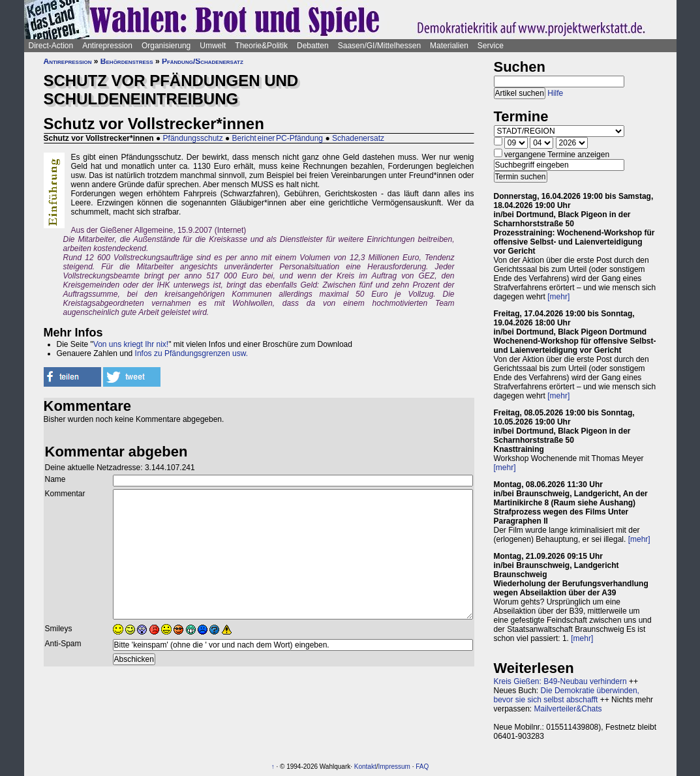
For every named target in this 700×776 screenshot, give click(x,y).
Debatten (313, 46)
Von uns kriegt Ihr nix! (131, 344)
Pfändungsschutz (193, 138)
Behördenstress (127, 61)
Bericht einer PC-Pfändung (278, 138)
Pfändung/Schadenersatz (203, 61)
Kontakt (365, 767)
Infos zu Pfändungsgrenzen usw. (191, 353)
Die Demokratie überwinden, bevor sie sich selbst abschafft (567, 695)
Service (491, 46)
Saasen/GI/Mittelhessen (379, 46)
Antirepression (107, 46)
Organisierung (166, 46)
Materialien (449, 46)
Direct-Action (51, 46)
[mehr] (558, 297)
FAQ (422, 767)
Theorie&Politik (261, 46)
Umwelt (213, 46)
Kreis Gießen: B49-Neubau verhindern (560, 681)
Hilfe (555, 93)
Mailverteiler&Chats (568, 709)
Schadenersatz (358, 138)
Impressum (394, 767)
